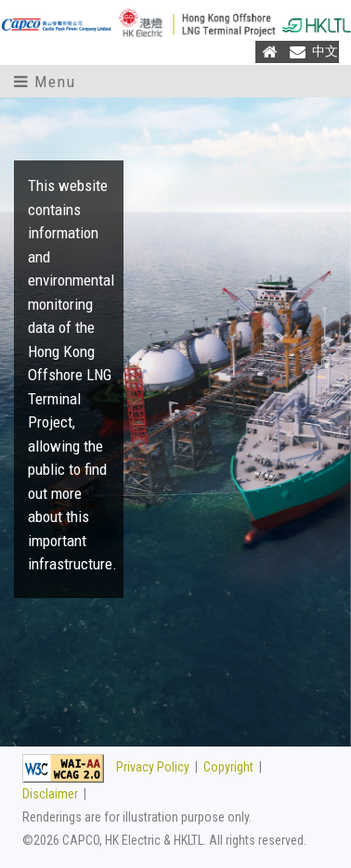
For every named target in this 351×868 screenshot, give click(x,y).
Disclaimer (50, 794)
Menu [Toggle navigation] (45, 82)
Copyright (228, 767)
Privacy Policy (153, 767)
